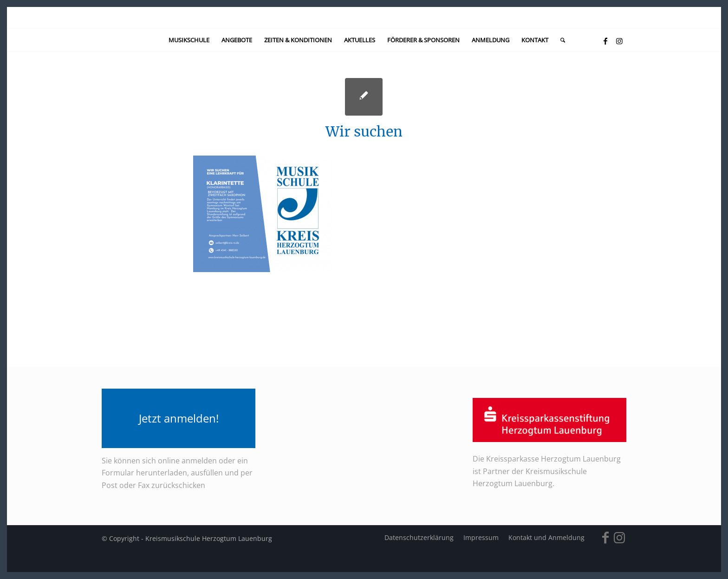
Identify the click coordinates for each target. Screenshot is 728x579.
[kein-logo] (364, 17)
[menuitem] (189, 40)
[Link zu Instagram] (619, 41)
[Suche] (560, 40)
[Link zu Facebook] (605, 41)
